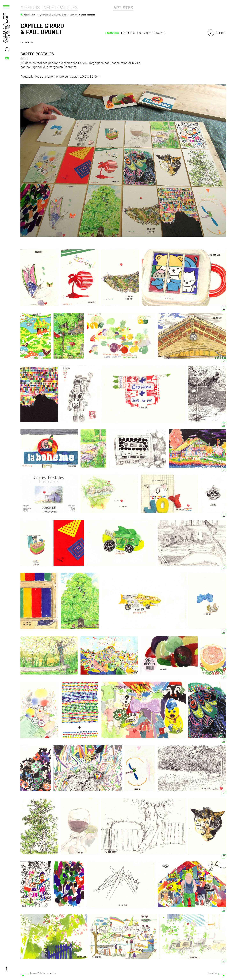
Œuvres (113, 33)
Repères (129, 33)
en (7, 58)
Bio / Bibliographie (153, 33)
